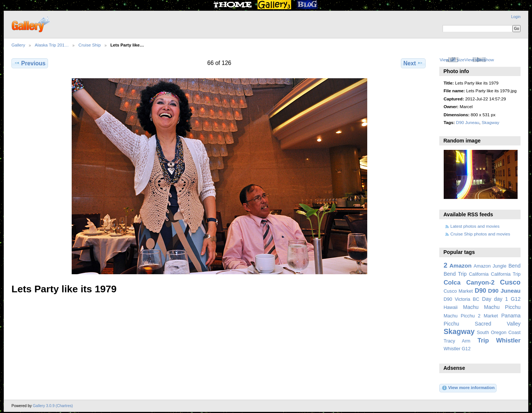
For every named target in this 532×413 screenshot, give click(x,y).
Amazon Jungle (490, 266)
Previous (30, 63)
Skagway (490, 122)
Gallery (18, 45)
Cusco (510, 282)
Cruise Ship (89, 45)
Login (516, 17)
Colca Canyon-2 (469, 283)
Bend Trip (455, 274)
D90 (480, 291)
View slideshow (479, 60)
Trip (483, 340)
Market (491, 316)
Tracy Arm (457, 341)
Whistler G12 (457, 349)
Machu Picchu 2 (462, 316)
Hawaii (451, 307)
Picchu (451, 324)
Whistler (508, 340)
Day (487, 299)
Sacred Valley (498, 324)
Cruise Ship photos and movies (480, 234)
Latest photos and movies (475, 226)
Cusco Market (458, 291)
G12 (516, 299)
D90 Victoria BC (462, 299)
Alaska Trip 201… (52, 45)
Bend (514, 266)
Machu (471, 307)
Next (413, 63)
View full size (452, 60)
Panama (511, 316)
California (479, 274)
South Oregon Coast (499, 333)
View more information (468, 388)
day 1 (501, 299)
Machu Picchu (502, 307)
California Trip (506, 274)
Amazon (460, 266)
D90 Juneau (468, 122)
